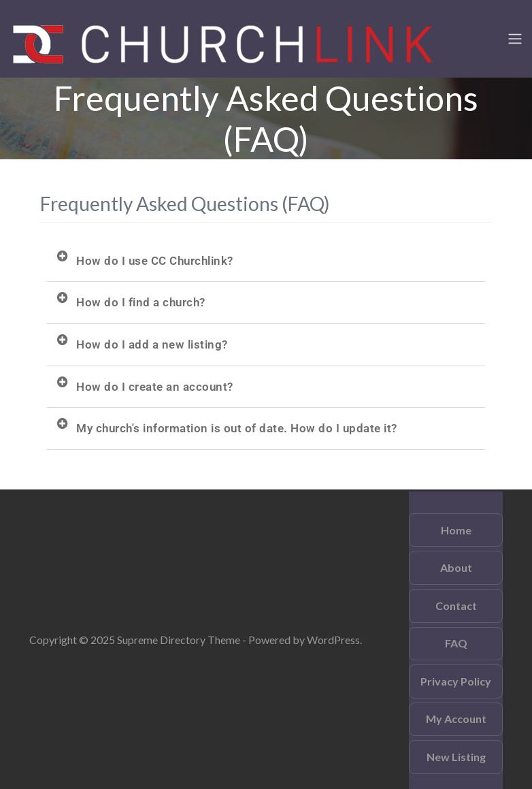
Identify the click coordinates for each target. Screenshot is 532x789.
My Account (456, 719)
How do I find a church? (141, 302)
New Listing (456, 757)
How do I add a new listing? (152, 344)
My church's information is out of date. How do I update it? (237, 428)
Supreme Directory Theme (180, 640)
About (456, 567)
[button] (266, 261)
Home (456, 530)
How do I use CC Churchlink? (155, 261)
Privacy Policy (456, 681)
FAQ (456, 643)
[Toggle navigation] (515, 39)
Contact (456, 606)
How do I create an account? (155, 387)
